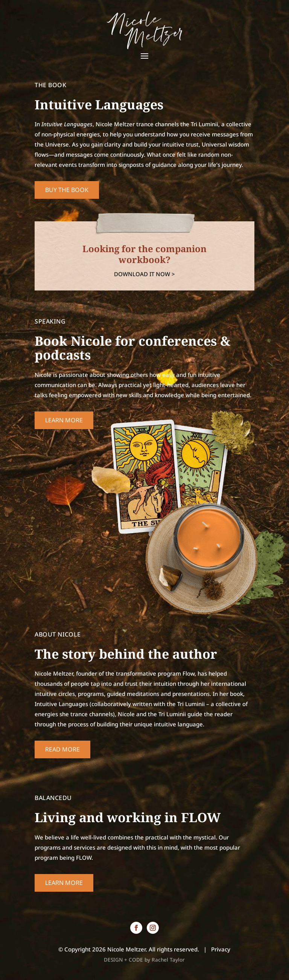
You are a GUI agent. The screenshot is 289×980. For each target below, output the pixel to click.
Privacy (221, 949)
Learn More (64, 420)
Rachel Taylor (168, 960)
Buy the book (67, 190)
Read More (62, 749)
